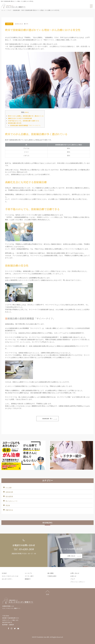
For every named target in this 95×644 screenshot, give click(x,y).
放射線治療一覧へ (47, 419)
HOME (4, 573)
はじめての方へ (7, 579)
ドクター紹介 (29, 576)
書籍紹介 (28, 579)
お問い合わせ (71, 556)
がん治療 (9, 488)
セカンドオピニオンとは (10, 576)
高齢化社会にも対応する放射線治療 (20, 118)
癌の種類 (50, 573)
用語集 (8, 505)
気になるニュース (12, 501)
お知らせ (73, 576)
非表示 (26, 112)
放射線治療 (9, 24)
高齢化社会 (9, 510)
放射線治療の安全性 (15, 123)
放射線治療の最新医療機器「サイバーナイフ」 (26, 125)
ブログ (73, 579)
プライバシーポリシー (78, 582)
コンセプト (28, 573)
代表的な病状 (52, 576)
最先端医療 (9, 497)
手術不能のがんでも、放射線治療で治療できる (24, 121)
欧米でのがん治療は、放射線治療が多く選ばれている (26, 116)
